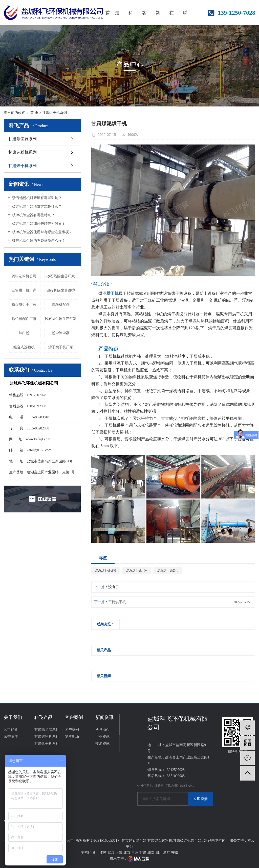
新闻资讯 (158, 18)
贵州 (135, 853)
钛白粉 (24, 333)
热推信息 (143, 786)
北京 (127, 853)
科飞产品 (131, 18)
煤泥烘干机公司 (168, 570)
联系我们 (185, 18)
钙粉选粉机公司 (24, 276)
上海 (119, 853)
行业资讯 (102, 737)
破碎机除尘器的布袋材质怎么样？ (38, 241)
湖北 (159, 853)
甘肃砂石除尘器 (134, 840)
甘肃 (143, 853)
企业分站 (158, 786)
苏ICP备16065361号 (106, 840)
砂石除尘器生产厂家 (61, 319)
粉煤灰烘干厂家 (24, 305)
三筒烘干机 (117, 602)
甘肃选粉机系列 (23, 152)
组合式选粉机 (24, 347)
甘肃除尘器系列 (23, 139)
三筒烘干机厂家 (24, 290)
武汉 (112, 853)
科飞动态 (102, 729)
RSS (183, 786)
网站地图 (172, 786)
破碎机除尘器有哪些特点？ (33, 215)
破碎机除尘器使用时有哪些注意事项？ (42, 232)
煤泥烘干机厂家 (137, 570)
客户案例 (144, 18)
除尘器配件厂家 (24, 319)
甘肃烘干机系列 (54, 113)
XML (191, 786)
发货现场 (72, 737)
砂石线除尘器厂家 (61, 276)
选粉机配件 (61, 305)
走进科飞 (117, 18)
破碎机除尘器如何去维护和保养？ (38, 223)
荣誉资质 (11, 737)
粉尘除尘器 (61, 333)
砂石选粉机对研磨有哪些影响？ (36, 198)
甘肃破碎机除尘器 (187, 840)
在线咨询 (171, 18)
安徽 (175, 853)
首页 (108, 18)
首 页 (34, 113)
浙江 (167, 853)
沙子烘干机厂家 (61, 347)
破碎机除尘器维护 (61, 290)
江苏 (103, 853)
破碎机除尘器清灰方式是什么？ (36, 206)
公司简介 (11, 729)
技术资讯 (102, 744)
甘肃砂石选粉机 (160, 840)
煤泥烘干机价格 (106, 570)
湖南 (151, 853)
